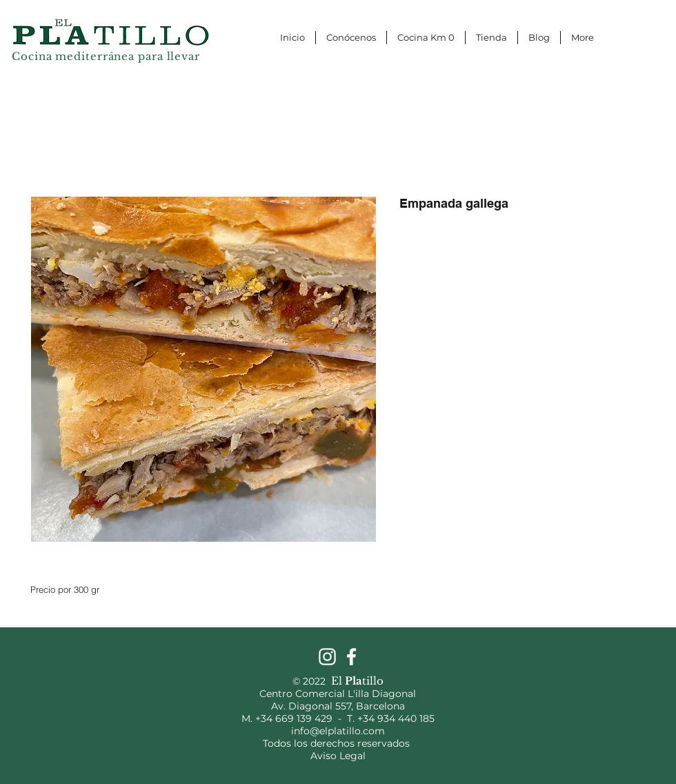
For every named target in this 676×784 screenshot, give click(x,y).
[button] (660, 12)
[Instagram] (327, 657)
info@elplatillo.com (338, 731)
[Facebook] (351, 657)
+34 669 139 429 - (301, 718)
